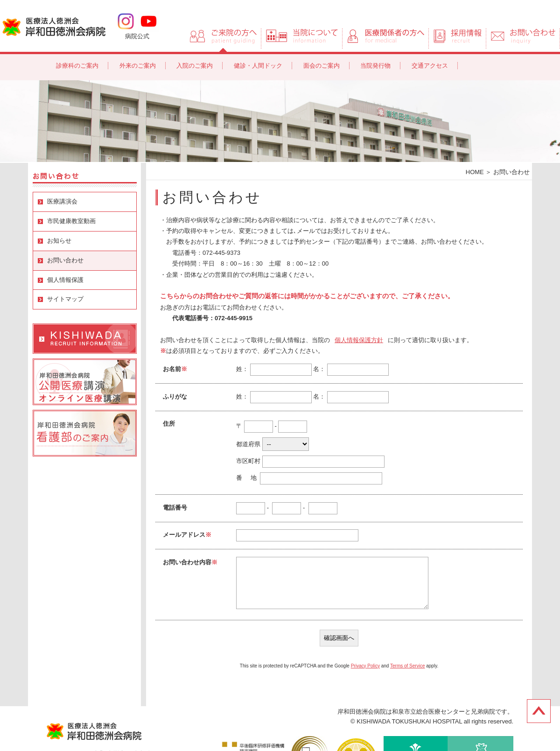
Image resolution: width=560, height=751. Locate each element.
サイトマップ (65, 299)
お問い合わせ (65, 260)
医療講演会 (62, 201)
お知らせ (59, 241)
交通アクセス (430, 66)
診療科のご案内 (77, 66)
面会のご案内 (322, 66)
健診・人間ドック (258, 66)
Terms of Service (407, 666)
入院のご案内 (195, 66)
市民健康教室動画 (71, 221)
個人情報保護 (65, 280)
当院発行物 (375, 66)
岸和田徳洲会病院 (54, 26)
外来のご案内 (138, 66)
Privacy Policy (365, 666)
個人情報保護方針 (359, 340)
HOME (475, 172)
